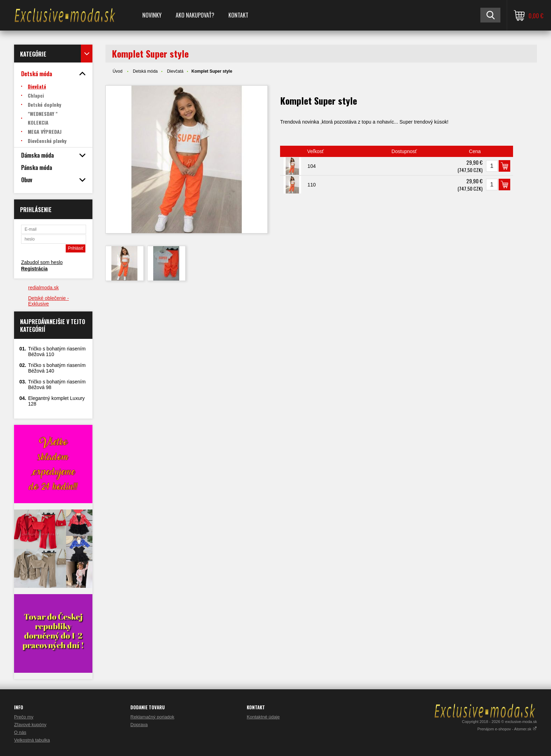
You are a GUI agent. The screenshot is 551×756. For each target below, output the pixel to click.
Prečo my (24, 717)
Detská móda (145, 71)
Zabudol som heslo (42, 262)
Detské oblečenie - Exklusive (48, 301)
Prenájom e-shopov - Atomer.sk (507, 729)
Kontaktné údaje (263, 717)
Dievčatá (175, 71)
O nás (20, 732)
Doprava (139, 725)
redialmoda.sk (43, 288)
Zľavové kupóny (30, 725)
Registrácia (34, 269)
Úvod (117, 71)
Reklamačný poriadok (152, 717)
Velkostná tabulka (32, 740)
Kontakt (238, 15)
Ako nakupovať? (195, 15)
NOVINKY (152, 15)
